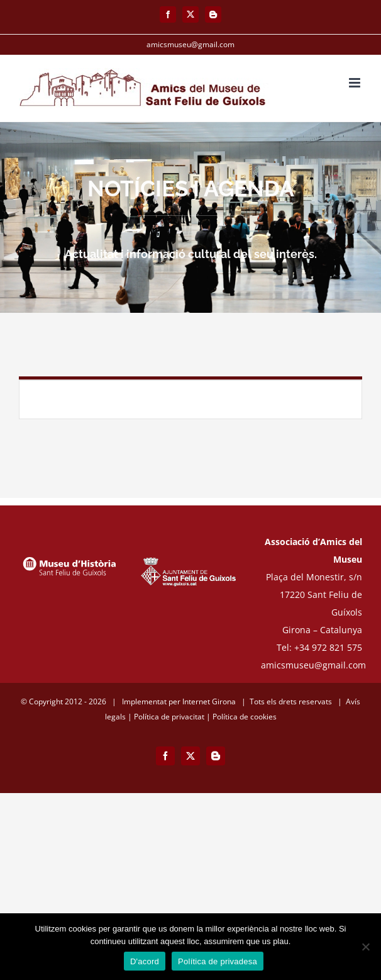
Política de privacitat (169, 717)
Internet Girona (209, 701)
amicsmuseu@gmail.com (190, 44)
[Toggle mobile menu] (356, 83)
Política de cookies (245, 717)
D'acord (145, 961)
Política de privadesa (218, 961)
